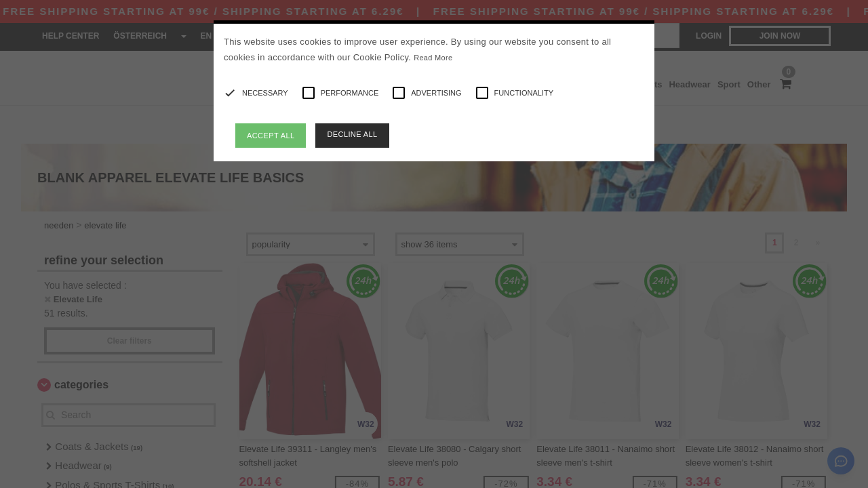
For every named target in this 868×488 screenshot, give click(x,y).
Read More (433, 58)
